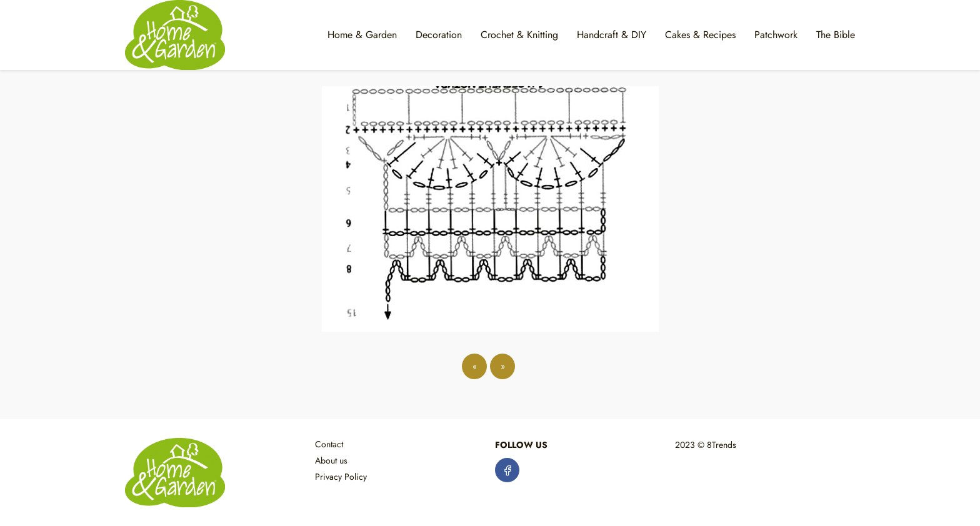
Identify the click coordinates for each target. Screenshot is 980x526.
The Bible (836, 35)
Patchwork (776, 35)
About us (331, 460)
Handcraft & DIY (612, 35)
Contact (329, 444)
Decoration (439, 35)
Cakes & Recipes (700, 35)
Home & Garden (362, 35)
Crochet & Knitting (519, 35)
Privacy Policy (341, 477)
